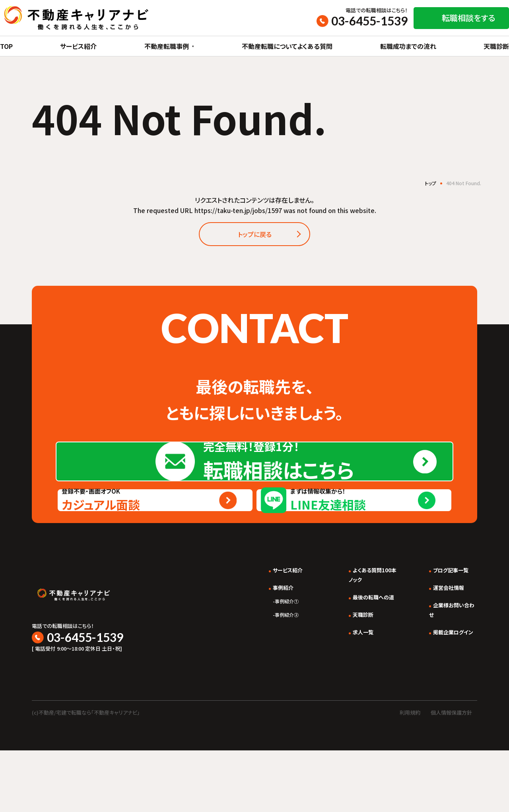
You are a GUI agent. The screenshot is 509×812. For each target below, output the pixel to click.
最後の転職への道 (359, 666)
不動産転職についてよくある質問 (287, 46)
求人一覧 (346, 701)
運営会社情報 (442, 657)
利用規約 (410, 774)
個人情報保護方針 (451, 774)
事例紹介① (260, 671)
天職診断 (496, 46)
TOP (6, 46)
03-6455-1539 (369, 21)
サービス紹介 (78, 46)
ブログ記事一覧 (445, 639)
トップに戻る (254, 236)
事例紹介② (260, 684)
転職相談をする (468, 18)
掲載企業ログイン (448, 701)
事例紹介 (256, 657)
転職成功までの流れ (408, 46)
